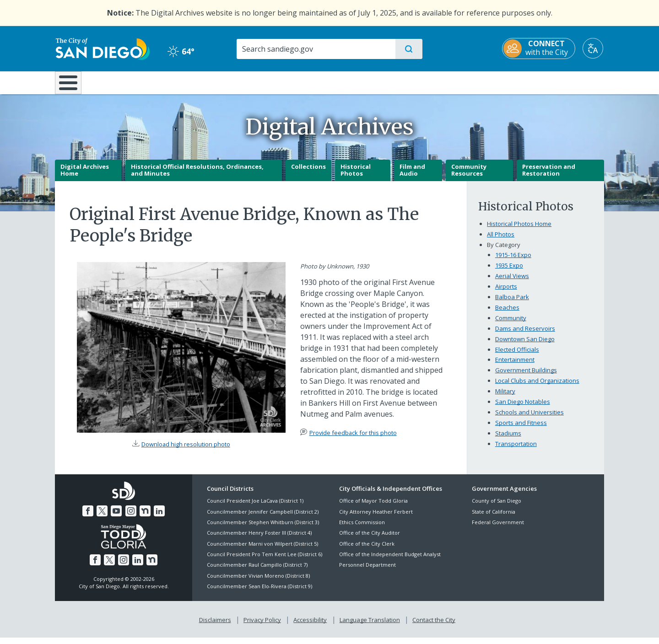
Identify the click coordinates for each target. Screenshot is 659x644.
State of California (494, 518)
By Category (504, 251)
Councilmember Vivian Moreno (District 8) (258, 582)
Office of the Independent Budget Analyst (390, 561)
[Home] (73, 86)
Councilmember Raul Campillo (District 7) (257, 572)
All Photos (501, 241)
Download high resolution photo (186, 451)
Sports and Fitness (521, 429)
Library (381, 82)
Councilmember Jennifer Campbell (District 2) (263, 518)
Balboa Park (512, 303)
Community (511, 324)
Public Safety (470, 82)
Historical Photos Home (519, 230)
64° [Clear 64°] (181, 51)
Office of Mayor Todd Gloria (373, 507)
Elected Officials (517, 356)
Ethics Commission (362, 529)
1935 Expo (509, 272)
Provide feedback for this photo (353, 439)
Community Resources (469, 177)
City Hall (559, 82)
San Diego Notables (523, 408)
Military (505, 398)
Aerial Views (512, 282)
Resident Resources (216, 82)
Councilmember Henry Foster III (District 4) (259, 539)
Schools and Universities (529, 419)
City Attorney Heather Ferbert (376, 518)
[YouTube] (116, 517)
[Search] (316, 49)
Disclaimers (215, 626)
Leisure (132, 82)
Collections (308, 173)
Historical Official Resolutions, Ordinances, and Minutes (197, 177)
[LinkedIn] (159, 517)
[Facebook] (88, 517)
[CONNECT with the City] (540, 48)
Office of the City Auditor (370, 539)
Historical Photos (356, 177)
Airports (506, 293)
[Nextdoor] (145, 517)
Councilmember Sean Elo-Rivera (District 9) (259, 593)
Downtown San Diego (525, 345)
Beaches (507, 314)
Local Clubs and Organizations (537, 387)
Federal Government (498, 529)
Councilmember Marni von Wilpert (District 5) (262, 550)
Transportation (516, 451)
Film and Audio (412, 177)
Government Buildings (526, 377)
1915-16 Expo (513, 261)
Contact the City (434, 626)
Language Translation (370, 626)
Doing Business (297, 82)
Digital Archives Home (85, 177)
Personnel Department (367, 572)
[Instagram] (131, 517)
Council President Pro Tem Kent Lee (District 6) (265, 561)
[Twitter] (102, 517)
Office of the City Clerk (367, 550)
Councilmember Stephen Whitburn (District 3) (263, 529)
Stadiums (508, 440)
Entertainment (515, 366)
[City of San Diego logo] (102, 48)
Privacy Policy (262, 626)
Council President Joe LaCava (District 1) (255, 507)
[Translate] (594, 48)
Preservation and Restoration (549, 177)
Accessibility (310, 626)
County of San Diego (497, 507)
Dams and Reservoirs (525, 335)
